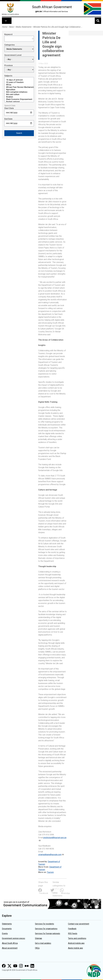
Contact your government (79, 924)
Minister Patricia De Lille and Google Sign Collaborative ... (58, 27)
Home (4, 27)
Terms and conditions (77, 938)
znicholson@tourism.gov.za (55, 838)
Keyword (8, 34)
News (11, 27)
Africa (19, 85)
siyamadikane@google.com (50, 855)
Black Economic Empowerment (19, 99)
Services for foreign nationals (48, 933)
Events (5, 933)
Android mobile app (76, 943)
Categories (10, 45)
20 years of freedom (19, 82)
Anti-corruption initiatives (19, 92)
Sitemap (38, 938)
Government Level (13, 55)
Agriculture (19, 90)
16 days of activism (19, 80)
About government (10, 948)
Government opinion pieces (13, 938)
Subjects (8, 76)
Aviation (19, 97)
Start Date (9, 108)
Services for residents (44, 924)
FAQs (37, 948)
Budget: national (19, 102)
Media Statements (23, 27)
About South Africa (10, 943)
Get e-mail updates (43, 943)
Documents (7, 929)
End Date (8, 119)
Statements (7, 924)
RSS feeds (73, 933)
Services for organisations (46, 929)
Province (9, 65)
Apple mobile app (75, 948)
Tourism (50, 872)
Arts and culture (19, 94)
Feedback (72, 929)
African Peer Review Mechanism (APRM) (19, 87)
